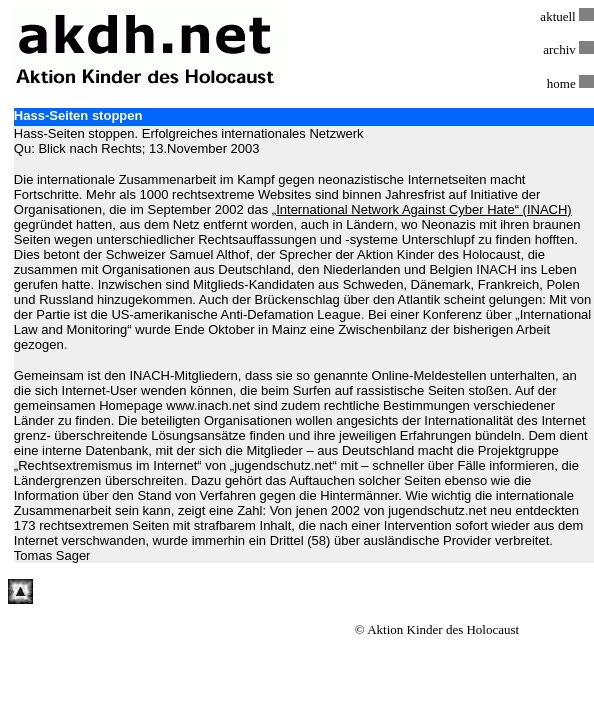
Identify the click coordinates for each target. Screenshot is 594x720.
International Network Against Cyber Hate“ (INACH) (424, 209)
